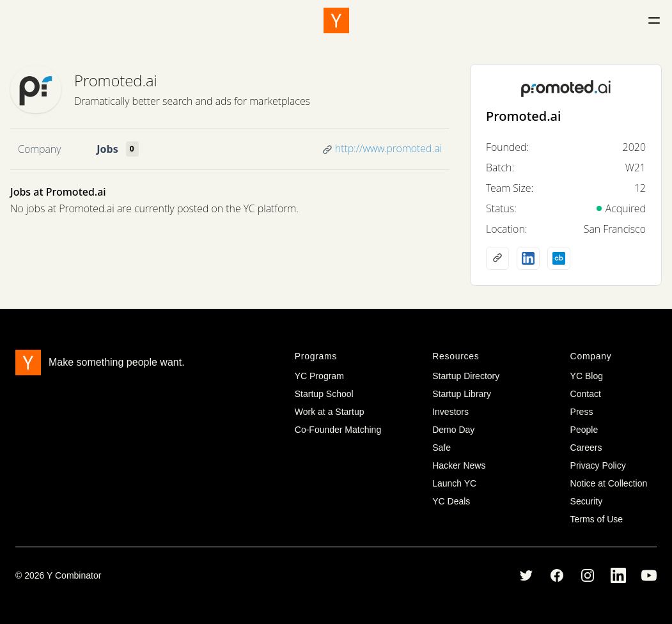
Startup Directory (466, 376)
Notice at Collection (609, 483)
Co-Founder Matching (338, 430)
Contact (586, 394)
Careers (586, 448)
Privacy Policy (598, 465)
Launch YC (454, 483)
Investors (450, 412)
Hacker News (459, 465)
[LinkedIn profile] (528, 258)
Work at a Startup (330, 412)
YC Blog (587, 376)
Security (587, 501)
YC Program (319, 376)
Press (582, 412)
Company (39, 149)
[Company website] (497, 258)
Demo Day (453, 430)
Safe (441, 448)
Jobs (107, 149)
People (584, 430)
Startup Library (462, 394)
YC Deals (451, 501)
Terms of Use (597, 519)
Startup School (324, 394)
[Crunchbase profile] (559, 258)
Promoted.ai (116, 80)
